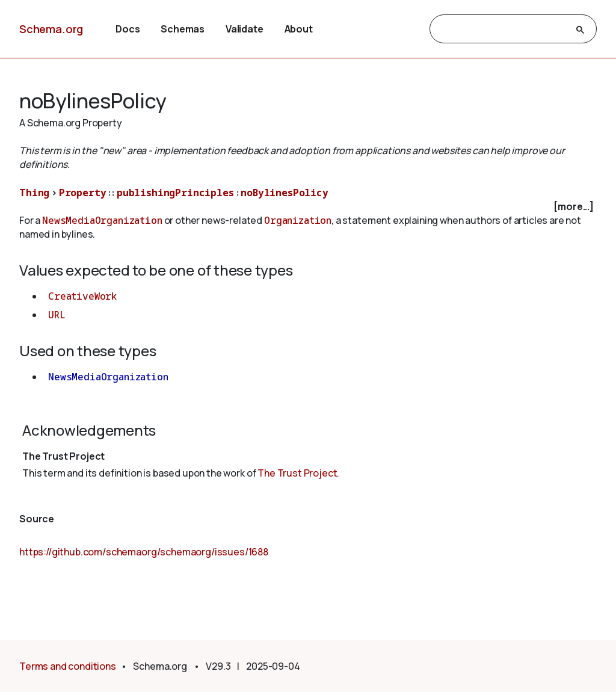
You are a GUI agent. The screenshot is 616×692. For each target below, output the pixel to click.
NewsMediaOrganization (102, 220)
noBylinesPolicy (285, 193)
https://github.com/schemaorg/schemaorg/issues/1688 (144, 552)
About (299, 29)
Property (83, 193)
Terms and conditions (68, 666)
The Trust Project (297, 473)
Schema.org (51, 29)
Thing (34, 193)
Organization (298, 220)
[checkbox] (308, 207)
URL (57, 315)
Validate (245, 29)
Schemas (183, 29)
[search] (502, 29)
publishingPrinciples (175, 193)
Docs (128, 29)
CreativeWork (82, 296)
